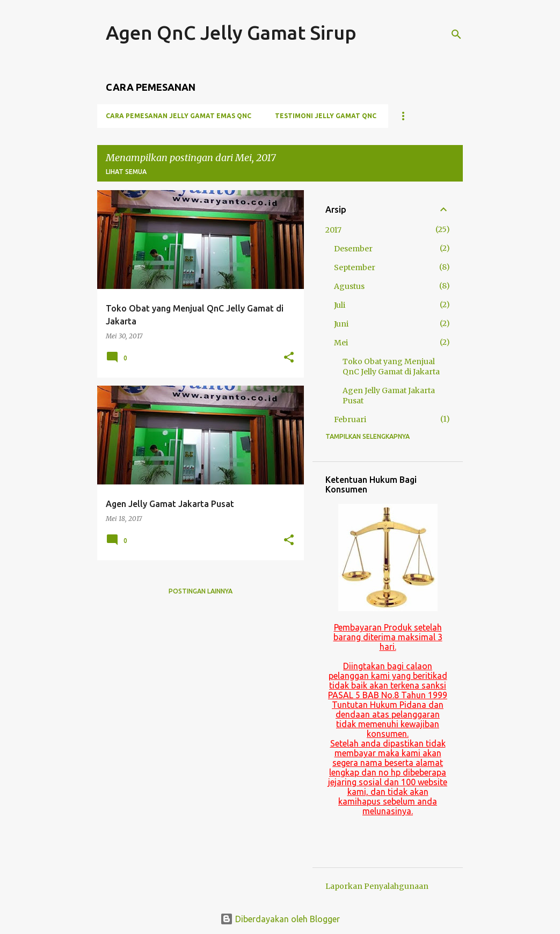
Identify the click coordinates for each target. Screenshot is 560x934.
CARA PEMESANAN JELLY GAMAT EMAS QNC (179, 116)
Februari (350, 419)
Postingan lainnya (201, 591)
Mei (341, 343)
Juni (341, 324)
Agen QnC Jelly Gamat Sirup (231, 32)
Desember (353, 249)
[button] (289, 358)
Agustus (349, 286)
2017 (333, 230)
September (355, 267)
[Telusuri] (456, 34)
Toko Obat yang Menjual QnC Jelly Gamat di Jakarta (391, 367)
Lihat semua (126, 172)
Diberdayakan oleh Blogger (280, 919)
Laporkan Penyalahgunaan (377, 886)
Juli (340, 305)
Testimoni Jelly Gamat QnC (326, 116)
